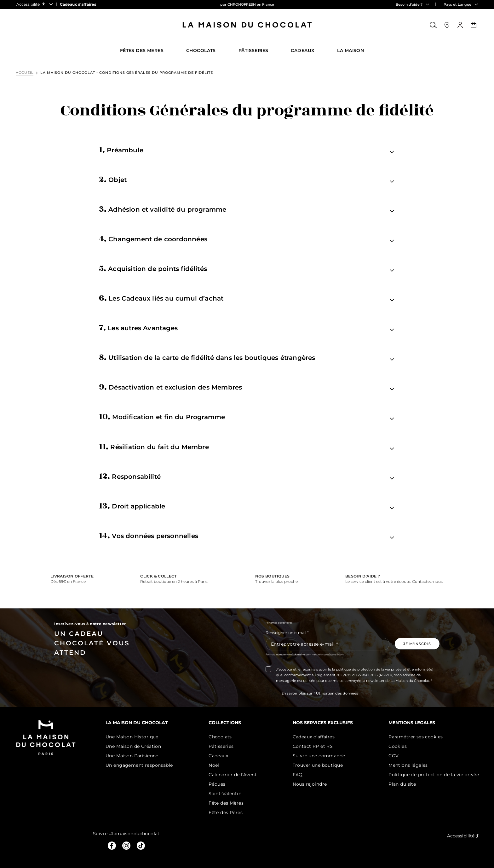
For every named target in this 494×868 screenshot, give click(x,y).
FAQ (298, 775)
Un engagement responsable (139, 765)
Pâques (217, 784)
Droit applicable (132, 506)
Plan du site (402, 784)
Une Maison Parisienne (132, 756)
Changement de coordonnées (153, 238)
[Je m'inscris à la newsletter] (417, 644)
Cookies (398, 746)
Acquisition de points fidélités (153, 268)
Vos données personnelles (149, 535)
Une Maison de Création (133, 746)
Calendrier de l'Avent (233, 775)
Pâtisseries (221, 746)
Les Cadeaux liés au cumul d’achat (161, 298)
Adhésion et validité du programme (163, 209)
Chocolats (220, 737)
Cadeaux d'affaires (314, 737)
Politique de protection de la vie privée (434, 775)
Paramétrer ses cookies (416, 737)
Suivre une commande (319, 756)
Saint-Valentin (225, 794)
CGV (393, 756)
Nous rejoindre (310, 784)
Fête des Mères (226, 803)
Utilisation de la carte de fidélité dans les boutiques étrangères (207, 357)
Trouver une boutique (318, 765)
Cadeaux (218, 756)
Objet (113, 179)
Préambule (121, 150)
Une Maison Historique (132, 737)
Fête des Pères (226, 812)
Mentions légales (408, 765)
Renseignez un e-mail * (287, 633)
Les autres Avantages (138, 327)
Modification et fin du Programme (162, 416)
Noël (214, 765)
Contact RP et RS (313, 746)
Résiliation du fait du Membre (154, 446)
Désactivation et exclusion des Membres (171, 387)
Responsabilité (130, 476)
